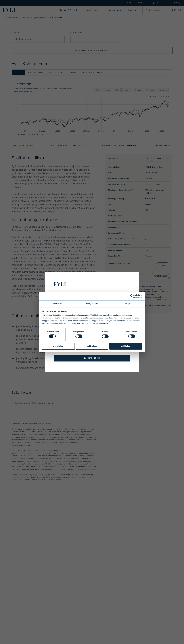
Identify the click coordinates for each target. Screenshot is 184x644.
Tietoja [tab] (127, 304)
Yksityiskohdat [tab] (92, 304)
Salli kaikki (126, 346)
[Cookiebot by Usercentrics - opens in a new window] (132, 296)
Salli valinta (92, 346)
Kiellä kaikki (58, 346)
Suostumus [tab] (57, 304)
